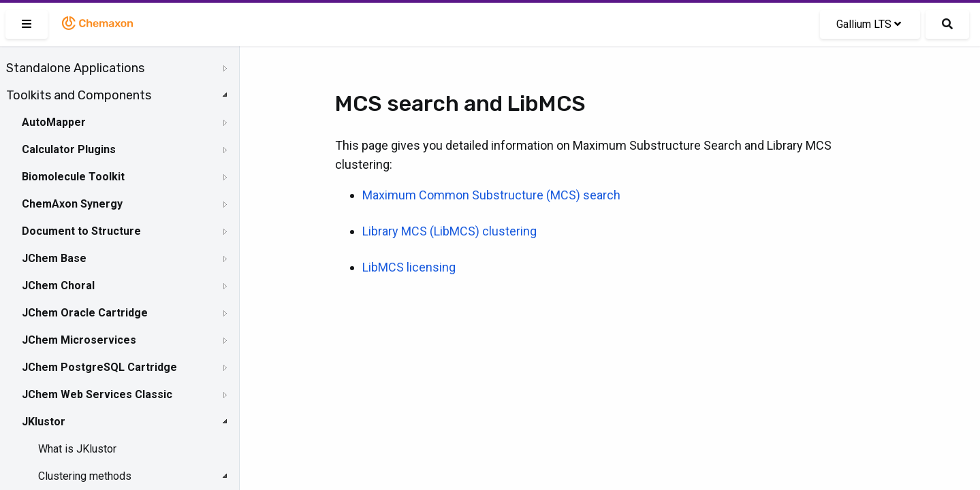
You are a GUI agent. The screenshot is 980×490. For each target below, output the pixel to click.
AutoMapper (54, 122)
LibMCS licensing (409, 267)
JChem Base (54, 258)
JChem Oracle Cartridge (85, 313)
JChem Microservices (79, 340)
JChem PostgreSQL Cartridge (99, 367)
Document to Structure (81, 231)
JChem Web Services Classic (97, 394)
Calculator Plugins (69, 149)
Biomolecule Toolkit (73, 177)
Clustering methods (85, 476)
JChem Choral (58, 285)
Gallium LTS (869, 24)
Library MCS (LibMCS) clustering (449, 231)
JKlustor (44, 422)
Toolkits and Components (79, 95)
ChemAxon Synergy (72, 204)
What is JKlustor (77, 449)
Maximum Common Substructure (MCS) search (491, 195)
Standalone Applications (75, 68)
